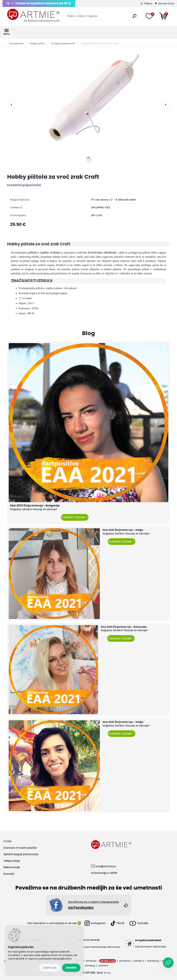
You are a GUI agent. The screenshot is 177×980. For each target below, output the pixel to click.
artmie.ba (125, 961)
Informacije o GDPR (104, 873)
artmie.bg (153, 961)
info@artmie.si (106, 866)
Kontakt (9, 874)
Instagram (95, 923)
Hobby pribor (37, 43)
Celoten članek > (75, 517)
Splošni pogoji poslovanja (21, 854)
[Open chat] (168, 963)
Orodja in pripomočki (63, 43)
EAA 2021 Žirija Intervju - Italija (123, 530)
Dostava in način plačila (20, 848)
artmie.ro (139, 961)
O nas (7, 841)
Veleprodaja (12, 861)
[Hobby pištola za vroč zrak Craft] (89, 105)
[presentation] (11, 105)
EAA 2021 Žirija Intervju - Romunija (124, 627)
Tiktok (118, 923)
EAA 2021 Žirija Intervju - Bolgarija (35, 506)
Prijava (148, 3)
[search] (134, 17)
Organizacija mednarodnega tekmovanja (98, 947)
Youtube (139, 923)
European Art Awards (88, 940)
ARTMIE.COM (108, 961)
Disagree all (50, 968)
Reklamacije (12, 867)
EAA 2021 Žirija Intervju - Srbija (123, 722)
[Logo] (33, 16)
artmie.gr (90, 966)
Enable (71, 968)
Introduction (16, 43)
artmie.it (103, 966)
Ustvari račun (166, 3)
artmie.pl (91, 961)
